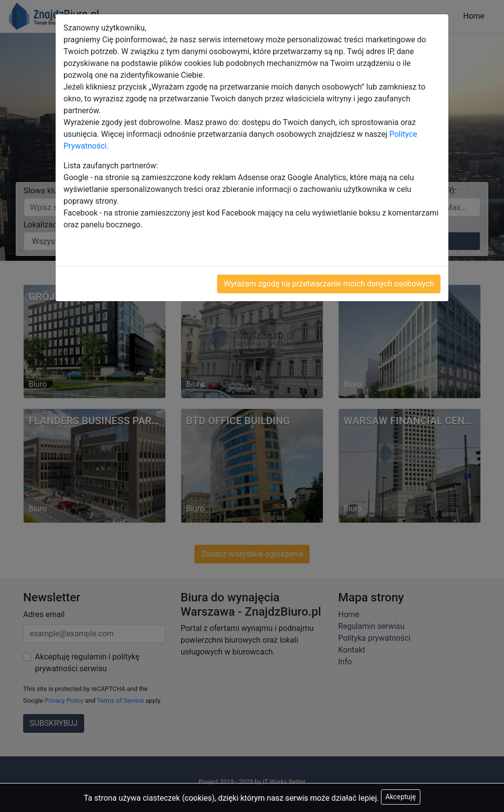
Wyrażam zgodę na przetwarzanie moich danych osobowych (329, 284)
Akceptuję (401, 797)
